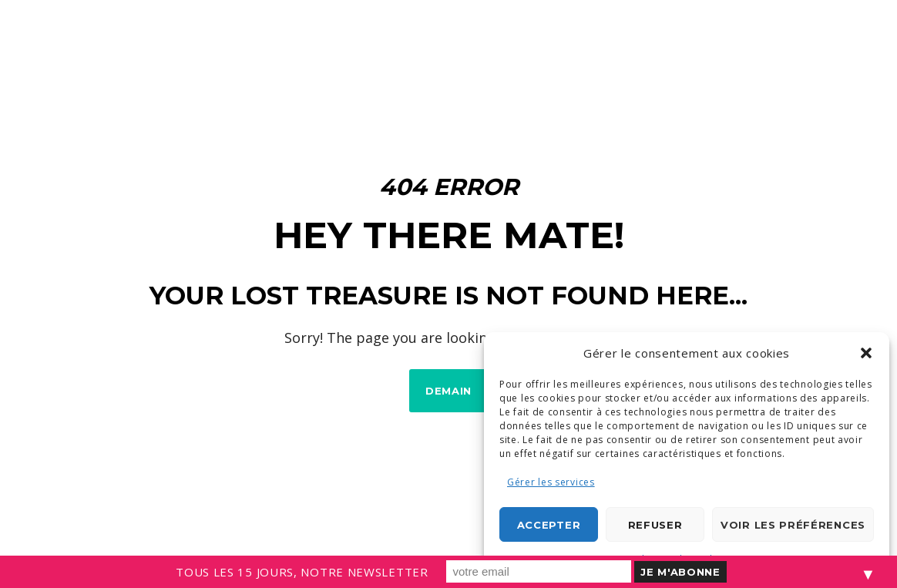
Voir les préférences (793, 525)
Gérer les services (551, 482)
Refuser (655, 525)
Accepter (549, 525)
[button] (866, 353)
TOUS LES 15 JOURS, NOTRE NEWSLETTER (302, 572)
